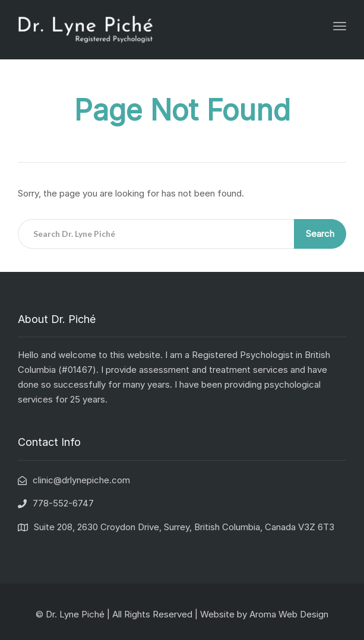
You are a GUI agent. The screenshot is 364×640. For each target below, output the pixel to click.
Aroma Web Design (289, 614)
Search (320, 234)
